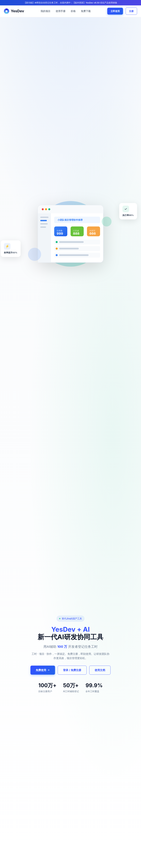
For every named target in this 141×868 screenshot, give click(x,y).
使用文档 (100, 670)
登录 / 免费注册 (72, 670)
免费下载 (86, 11)
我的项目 (46, 11)
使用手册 (61, 11)
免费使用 (43, 670)
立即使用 (115, 11)
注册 (131, 11)
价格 (73, 11)
